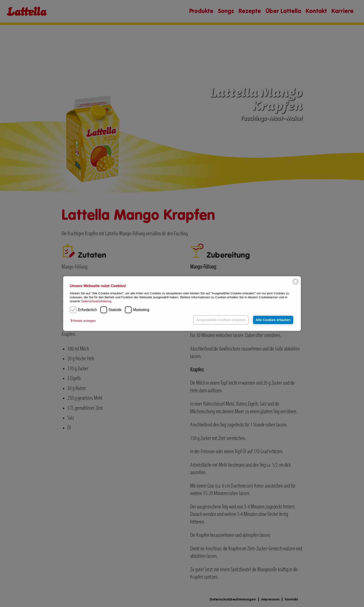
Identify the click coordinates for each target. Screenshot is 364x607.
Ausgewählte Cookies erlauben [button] (221, 320)
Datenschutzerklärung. (97, 301)
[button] (84, 321)
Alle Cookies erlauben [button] (273, 320)
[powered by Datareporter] (296, 284)
